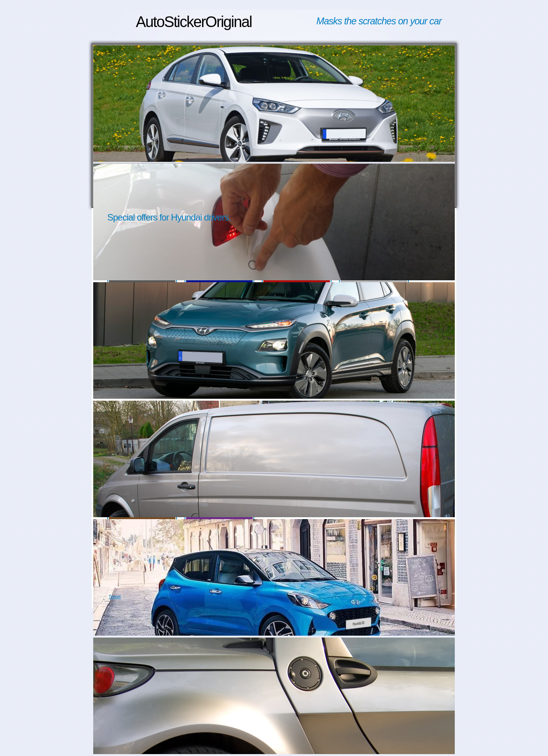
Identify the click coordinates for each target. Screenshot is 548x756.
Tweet (115, 597)
